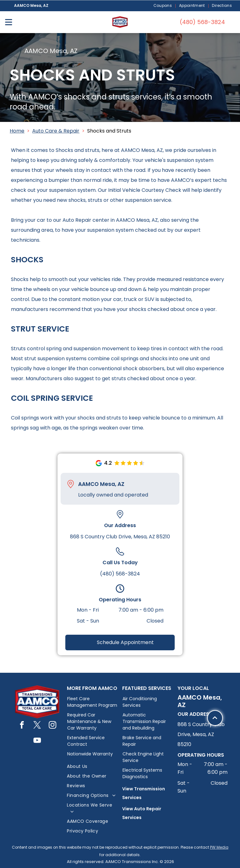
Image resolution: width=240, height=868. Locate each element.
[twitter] (37, 726)
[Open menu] (9, 22)
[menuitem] (163, 6)
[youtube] (37, 741)
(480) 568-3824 (120, 574)
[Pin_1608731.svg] (71, 484)
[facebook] (22, 726)
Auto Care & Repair (56, 131)
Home (17, 131)
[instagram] (52, 726)
